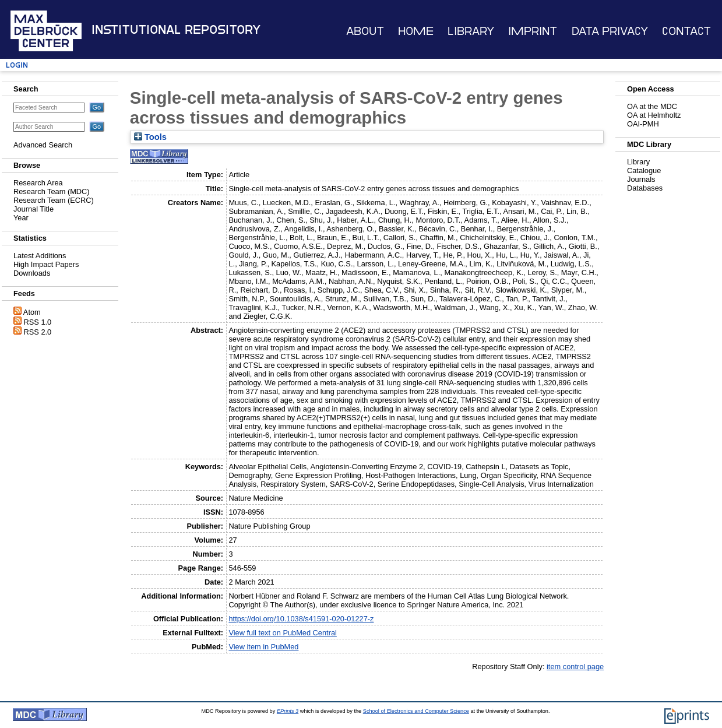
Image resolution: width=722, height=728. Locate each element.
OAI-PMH (643, 124)
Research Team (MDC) (52, 191)
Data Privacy (610, 31)
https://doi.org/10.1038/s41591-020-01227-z (301, 619)
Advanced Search (43, 145)
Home (416, 31)
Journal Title (34, 209)
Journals (641, 179)
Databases (645, 188)
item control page (575, 667)
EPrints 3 (288, 711)
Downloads (32, 273)
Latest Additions (40, 256)
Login (17, 65)
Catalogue (644, 170)
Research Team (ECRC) (54, 200)
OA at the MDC (652, 106)
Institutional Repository (176, 30)
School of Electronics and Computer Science (416, 711)
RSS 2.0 (38, 332)
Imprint (533, 31)
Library (471, 31)
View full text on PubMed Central (282, 633)
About (365, 31)
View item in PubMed (263, 647)
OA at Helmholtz (654, 115)
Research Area (38, 183)
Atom (32, 312)
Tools (150, 137)
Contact (686, 31)
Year (21, 218)
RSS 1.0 (38, 322)
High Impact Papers (46, 264)
